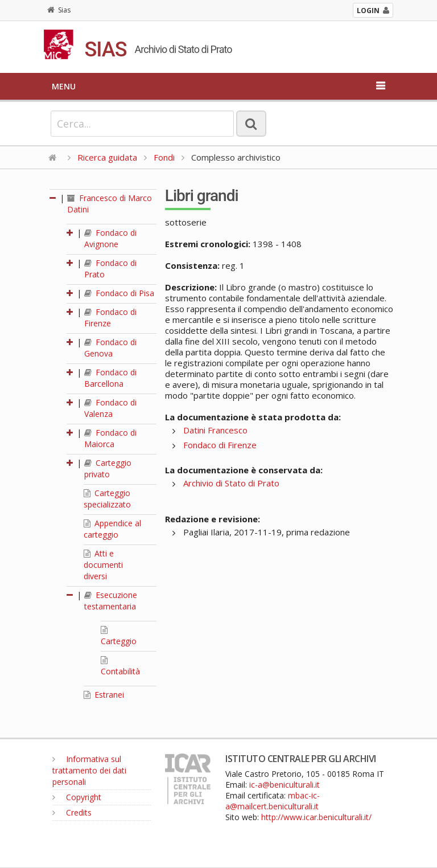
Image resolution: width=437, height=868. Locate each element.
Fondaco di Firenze (110, 318)
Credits (72, 812)
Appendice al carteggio (112, 529)
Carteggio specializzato (107, 499)
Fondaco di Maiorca (110, 438)
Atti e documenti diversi (103, 565)
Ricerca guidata (107, 157)
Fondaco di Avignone (110, 238)
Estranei (104, 695)
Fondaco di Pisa (119, 293)
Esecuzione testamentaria (111, 601)
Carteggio (119, 636)
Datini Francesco (215, 430)
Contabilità (120, 666)
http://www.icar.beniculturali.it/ (316, 817)
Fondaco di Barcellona (110, 378)
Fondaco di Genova (110, 348)
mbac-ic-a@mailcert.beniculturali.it (273, 801)
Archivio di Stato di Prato (231, 483)
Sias (59, 10)
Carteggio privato (108, 468)
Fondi (164, 157)
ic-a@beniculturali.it (285, 785)
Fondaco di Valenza (110, 408)
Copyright (77, 797)
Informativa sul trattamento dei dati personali (89, 770)
